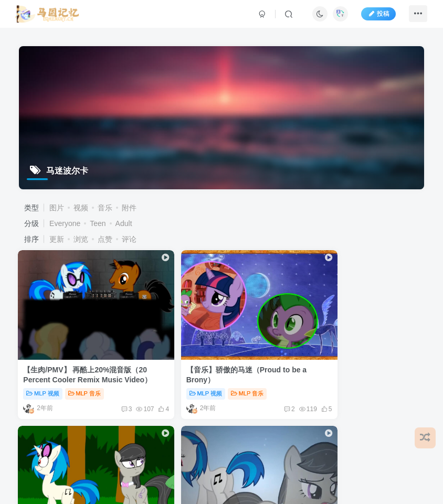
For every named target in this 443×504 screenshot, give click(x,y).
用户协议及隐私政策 (157, 423)
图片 (57, 208)
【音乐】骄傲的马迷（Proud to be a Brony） (161, 338)
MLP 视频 (44, 351)
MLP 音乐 (85, 351)
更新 (57, 239)
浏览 (81, 239)
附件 (129, 208)
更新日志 (250, 423)
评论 (129, 239)
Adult (124, 223)
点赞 (105, 239)
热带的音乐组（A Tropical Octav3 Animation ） (259, 338)
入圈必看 (291, 351)
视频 (81, 208)
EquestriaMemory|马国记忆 (130, 448)
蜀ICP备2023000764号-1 (154, 457)
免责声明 (64, 423)
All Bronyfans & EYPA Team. (217, 448)
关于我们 (212, 423)
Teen (98, 223)
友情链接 (25, 423)
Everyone (65, 223)
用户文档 (101, 423)
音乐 (105, 208)
